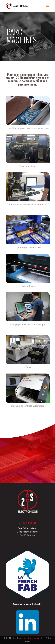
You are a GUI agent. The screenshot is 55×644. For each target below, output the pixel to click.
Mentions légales (32, 638)
